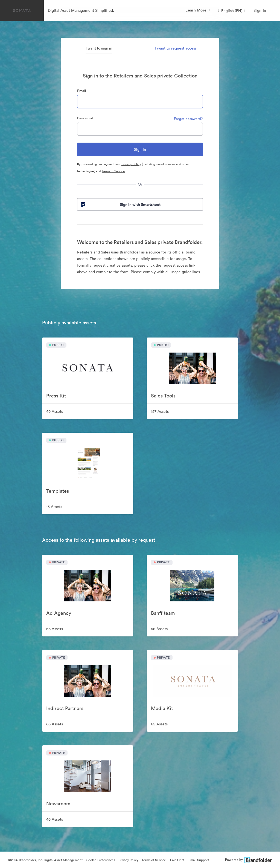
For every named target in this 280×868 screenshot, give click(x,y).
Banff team (163, 613)
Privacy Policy (131, 164)
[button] (232, 11)
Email (81, 91)
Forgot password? (188, 119)
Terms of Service (113, 171)
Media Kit (162, 708)
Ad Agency (59, 613)
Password (85, 118)
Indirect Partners (65, 708)
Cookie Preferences (100, 860)
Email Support (198, 860)
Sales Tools (163, 396)
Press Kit (56, 396)
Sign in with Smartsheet (120, 204)
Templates (58, 491)
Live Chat (177, 860)
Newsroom (58, 804)
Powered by (248, 860)
